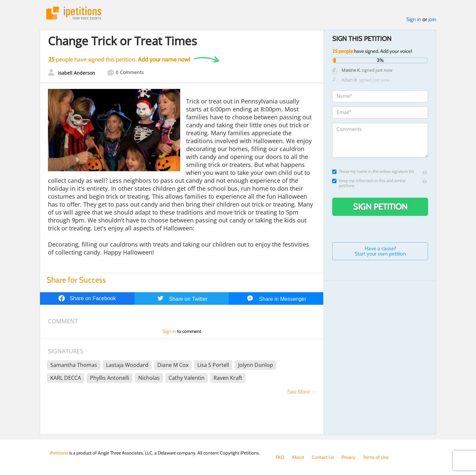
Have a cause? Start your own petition (380, 251)
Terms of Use (376, 457)
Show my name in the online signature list (373, 171)
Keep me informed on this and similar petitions (369, 183)
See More (299, 392)
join (432, 19)
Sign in (414, 19)
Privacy (348, 457)
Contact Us (323, 457)
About (298, 457)
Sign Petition (380, 207)
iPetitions (74, 13)
